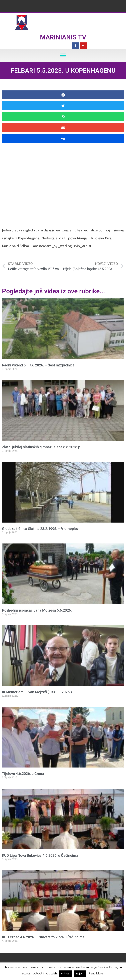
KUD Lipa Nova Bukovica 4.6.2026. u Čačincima (40, 855)
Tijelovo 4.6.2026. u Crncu (23, 774)
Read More (96, 973)
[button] (63, 55)
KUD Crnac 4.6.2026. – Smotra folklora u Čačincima (43, 937)
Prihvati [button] (65, 974)
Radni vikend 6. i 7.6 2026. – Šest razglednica (38, 365)
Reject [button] (80, 974)
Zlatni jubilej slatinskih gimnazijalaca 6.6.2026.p (41, 447)
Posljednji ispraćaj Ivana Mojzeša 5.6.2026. (37, 610)
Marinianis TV (63, 37)
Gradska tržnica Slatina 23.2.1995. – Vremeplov (40, 529)
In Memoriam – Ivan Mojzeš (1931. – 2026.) (37, 692)
